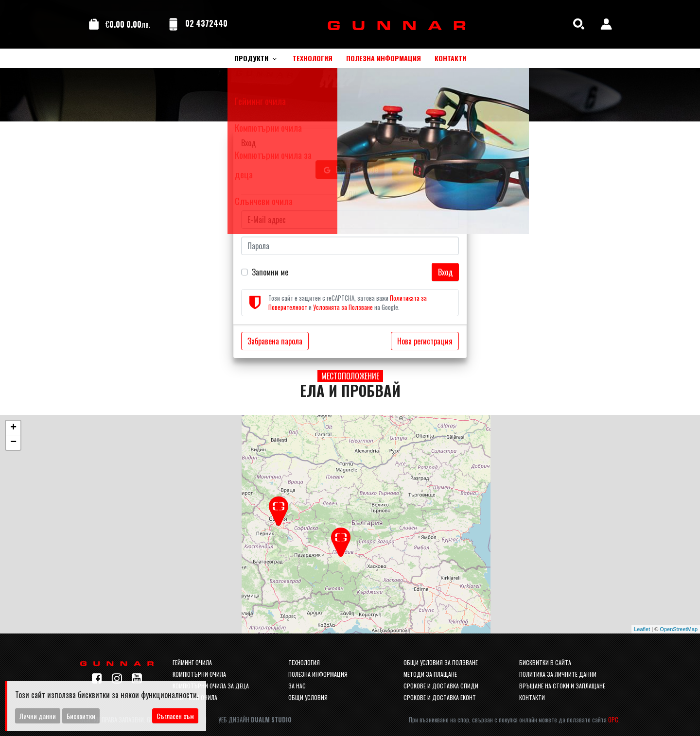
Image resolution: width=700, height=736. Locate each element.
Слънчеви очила (195, 697)
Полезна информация (318, 674)
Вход (445, 272)
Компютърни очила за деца (211, 686)
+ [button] (13, 428)
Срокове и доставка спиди (441, 686)
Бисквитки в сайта (545, 662)
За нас (297, 686)
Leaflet (642, 629)
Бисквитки (81, 716)
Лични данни (38, 716)
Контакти (532, 697)
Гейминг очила (192, 662)
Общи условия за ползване (441, 662)
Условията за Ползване (343, 307)
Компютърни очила (199, 674)
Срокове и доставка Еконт (440, 697)
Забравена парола (275, 341)
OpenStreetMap (679, 629)
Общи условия (308, 697)
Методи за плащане (430, 674)
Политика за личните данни (558, 674)
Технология (304, 662)
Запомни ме (270, 272)
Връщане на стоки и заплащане (562, 686)
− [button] (13, 443)
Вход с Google (350, 170)
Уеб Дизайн (255, 720)
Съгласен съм (175, 716)
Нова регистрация (425, 341)
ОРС (613, 720)
